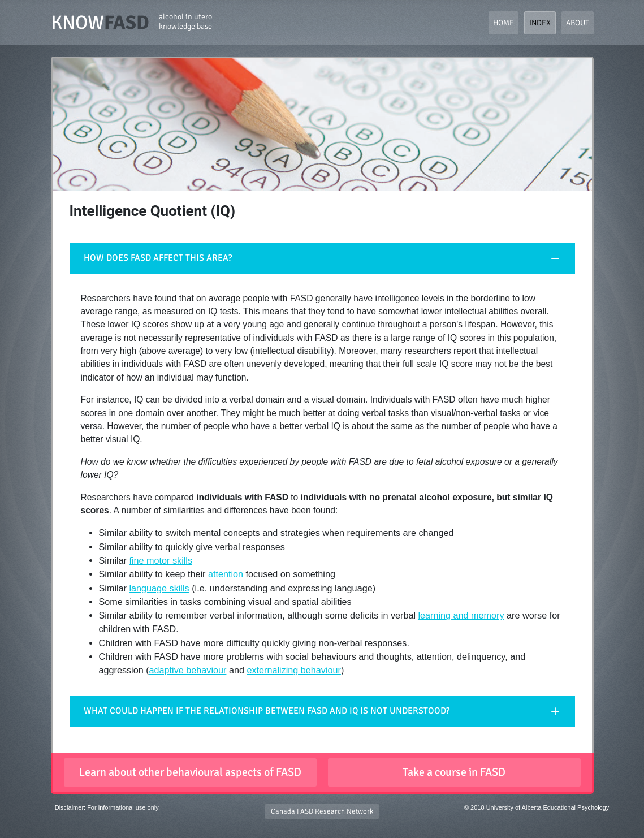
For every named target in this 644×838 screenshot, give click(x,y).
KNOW (131, 23)
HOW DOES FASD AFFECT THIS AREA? (158, 258)
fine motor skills (161, 560)
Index (540, 23)
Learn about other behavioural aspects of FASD (190, 772)
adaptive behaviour (188, 670)
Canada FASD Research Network (322, 811)
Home (503, 23)
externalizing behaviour (293, 670)
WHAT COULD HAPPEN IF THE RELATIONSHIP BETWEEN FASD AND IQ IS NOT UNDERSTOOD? (267, 711)
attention (226, 574)
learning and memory (461, 615)
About (578, 23)
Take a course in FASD (454, 772)
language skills (159, 588)
